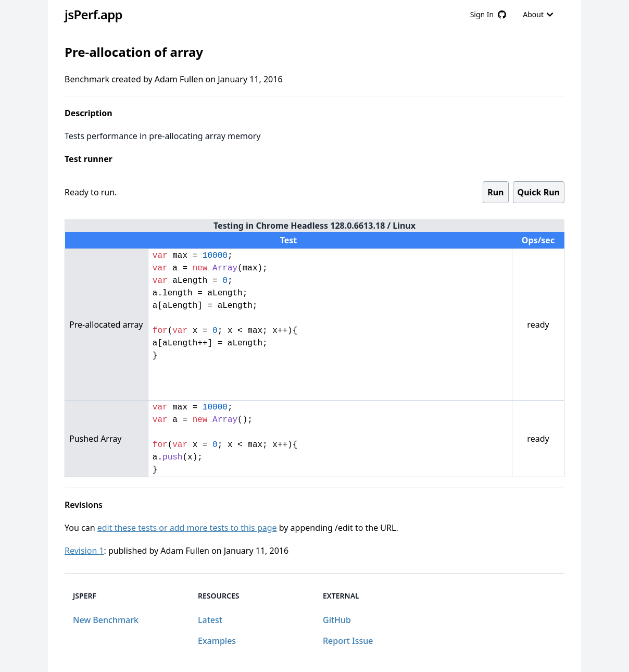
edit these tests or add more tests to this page (187, 528)
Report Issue (348, 641)
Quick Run (539, 192)
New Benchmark (106, 620)
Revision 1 (84, 551)
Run (495, 192)
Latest (210, 620)
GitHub (337, 620)
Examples (217, 641)
